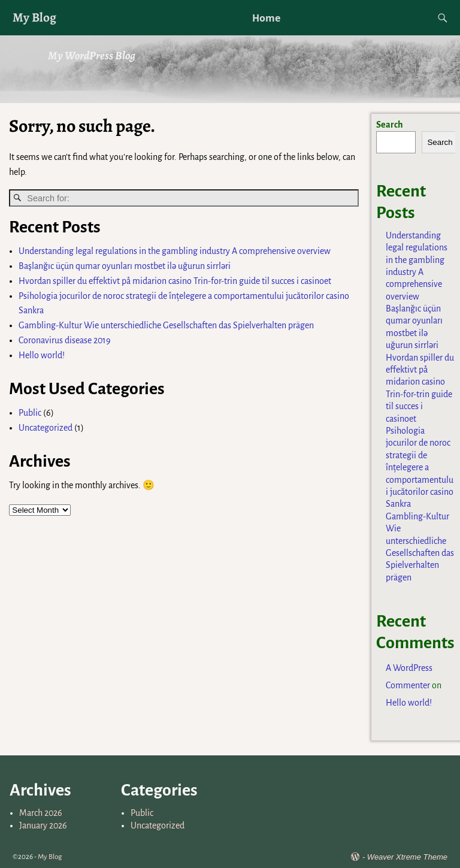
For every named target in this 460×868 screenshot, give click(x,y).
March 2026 (41, 813)
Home (266, 18)
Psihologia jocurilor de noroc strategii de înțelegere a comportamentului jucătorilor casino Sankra (420, 467)
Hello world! (42, 355)
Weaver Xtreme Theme (407, 857)
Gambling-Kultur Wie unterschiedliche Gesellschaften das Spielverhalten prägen (166, 325)
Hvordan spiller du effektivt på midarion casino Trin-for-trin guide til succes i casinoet (175, 281)
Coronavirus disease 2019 (65, 340)
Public (30, 413)
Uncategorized (46, 428)
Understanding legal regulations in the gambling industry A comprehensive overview (175, 251)
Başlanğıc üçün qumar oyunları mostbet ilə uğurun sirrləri (125, 266)
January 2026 (43, 825)
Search (390, 125)
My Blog (34, 17)
